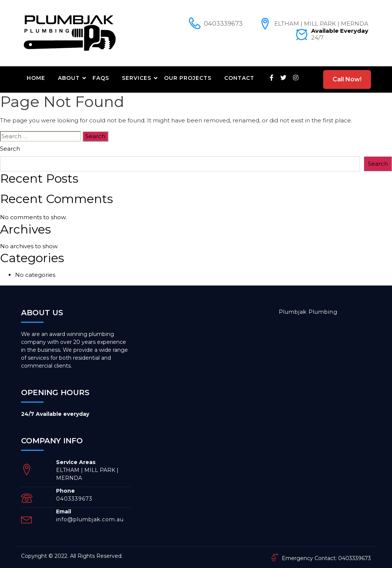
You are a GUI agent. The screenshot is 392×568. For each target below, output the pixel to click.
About (69, 78)
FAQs (101, 78)
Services (137, 78)
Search (10, 149)
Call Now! (347, 79)
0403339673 (223, 24)
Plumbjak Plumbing (308, 312)
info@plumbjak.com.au (90, 519)
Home (36, 78)
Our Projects (188, 78)
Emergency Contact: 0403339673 (321, 558)
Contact (239, 78)
